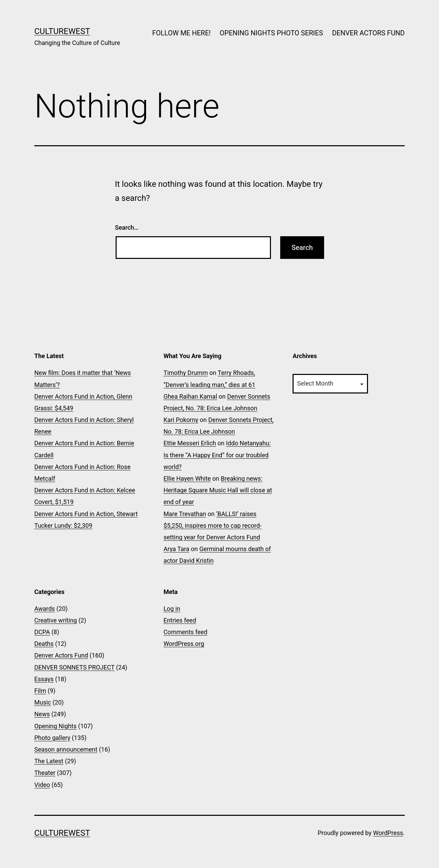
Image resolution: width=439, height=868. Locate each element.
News (42, 714)
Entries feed (180, 620)
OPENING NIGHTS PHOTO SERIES (271, 33)
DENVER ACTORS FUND (368, 33)
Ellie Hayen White (187, 478)
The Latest (49, 761)
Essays (44, 679)
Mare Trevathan (185, 514)
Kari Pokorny (181, 420)
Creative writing (56, 620)
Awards (45, 609)
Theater (45, 773)
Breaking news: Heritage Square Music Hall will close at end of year (218, 490)
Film (40, 691)
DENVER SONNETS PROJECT (74, 667)
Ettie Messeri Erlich (190, 443)
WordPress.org (184, 644)
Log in (172, 609)
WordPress (388, 833)
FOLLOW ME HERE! (181, 33)
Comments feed (186, 632)
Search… (127, 227)
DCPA (42, 632)
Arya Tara (176, 549)
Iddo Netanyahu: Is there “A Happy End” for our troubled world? (217, 455)
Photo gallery (52, 738)
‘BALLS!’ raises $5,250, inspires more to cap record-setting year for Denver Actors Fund (213, 526)
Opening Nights (55, 726)
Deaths (44, 644)
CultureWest (62, 31)
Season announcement (66, 749)
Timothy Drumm (186, 373)
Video (42, 785)
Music (43, 702)
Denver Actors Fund (61, 655)
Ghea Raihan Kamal (190, 396)
